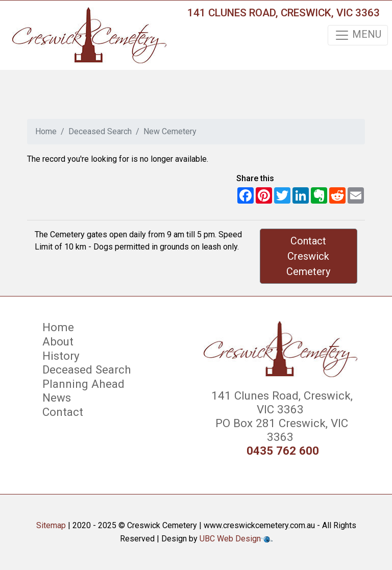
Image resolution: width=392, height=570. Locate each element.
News (57, 398)
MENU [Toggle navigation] (358, 35)
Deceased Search (100, 131)
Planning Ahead (83, 384)
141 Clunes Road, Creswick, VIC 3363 (284, 13)
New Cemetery (170, 131)
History (61, 356)
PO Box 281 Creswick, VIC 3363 (280, 430)
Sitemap (51, 525)
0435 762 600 (283, 451)
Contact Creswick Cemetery (308, 256)
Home (46, 131)
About (58, 341)
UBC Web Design (230, 539)
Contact (63, 412)
